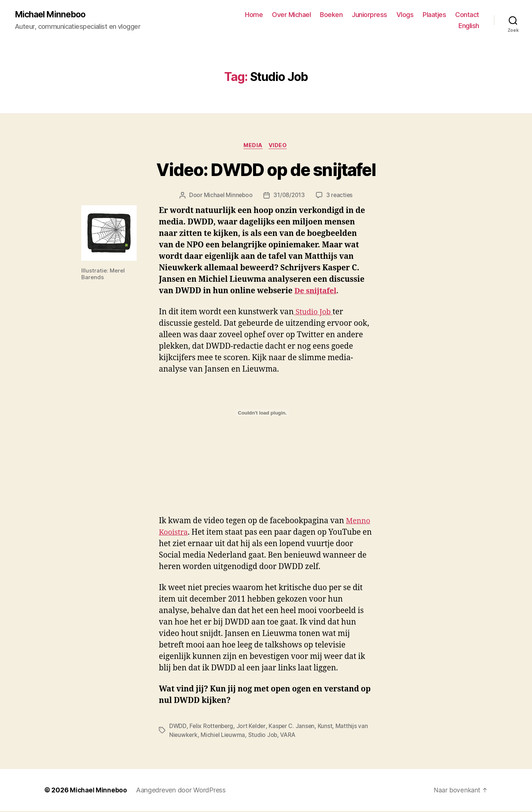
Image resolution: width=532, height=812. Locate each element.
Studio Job (314, 313)
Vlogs (405, 15)
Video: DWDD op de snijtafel (266, 171)
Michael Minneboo (52, 15)
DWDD (178, 727)
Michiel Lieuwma (224, 736)
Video (280, 146)
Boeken (331, 15)
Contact (467, 15)
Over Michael (291, 15)
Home (254, 15)
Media (253, 146)
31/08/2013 (289, 197)
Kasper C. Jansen (294, 727)
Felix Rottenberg (212, 727)
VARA (290, 736)
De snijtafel (317, 292)
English (469, 26)
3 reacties (340, 197)
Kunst (328, 727)
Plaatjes (434, 15)
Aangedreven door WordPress (182, 791)
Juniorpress (369, 15)
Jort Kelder (253, 727)
